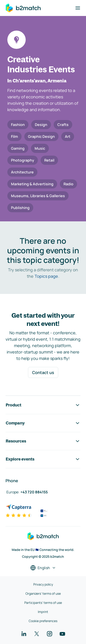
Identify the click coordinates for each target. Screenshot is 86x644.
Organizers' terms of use (43, 593)
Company (43, 423)
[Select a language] (43, 568)
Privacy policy (43, 584)
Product (43, 405)
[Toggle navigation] (78, 8)
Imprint (43, 612)
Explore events (43, 459)
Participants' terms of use (43, 603)
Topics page (46, 276)
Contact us (43, 372)
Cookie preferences (43, 621)
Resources (43, 441)
